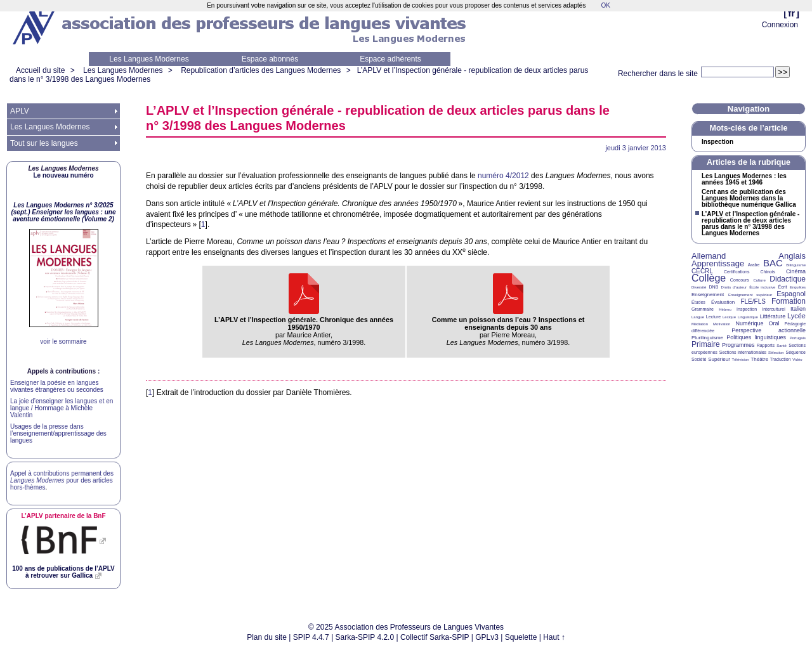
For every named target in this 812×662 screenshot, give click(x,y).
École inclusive (762, 287)
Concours (740, 280)
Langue (698, 317)
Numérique (749, 323)
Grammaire (703, 309)
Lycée (796, 316)
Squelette (521, 637)
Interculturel (774, 309)
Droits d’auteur (734, 287)
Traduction (781, 359)
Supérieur (719, 359)
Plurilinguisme (707, 338)
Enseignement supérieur (750, 295)
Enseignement (708, 295)
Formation (789, 301)
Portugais (798, 338)
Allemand (709, 256)
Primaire (706, 344)
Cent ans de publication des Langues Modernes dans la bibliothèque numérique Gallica (749, 198)
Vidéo (797, 360)
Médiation (700, 324)
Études (698, 302)
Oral (774, 323)
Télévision (741, 360)
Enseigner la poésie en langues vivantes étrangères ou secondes (57, 386)
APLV (20, 111)
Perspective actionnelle (769, 330)
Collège (709, 278)
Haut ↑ (554, 637)
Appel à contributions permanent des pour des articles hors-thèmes (62, 480)
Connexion (780, 25)
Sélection (776, 353)
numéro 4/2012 (503, 176)
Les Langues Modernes (149, 59)
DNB (714, 287)
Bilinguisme (796, 265)
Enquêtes (798, 287)
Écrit (782, 287)
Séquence (796, 352)
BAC (773, 263)
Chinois (768, 272)
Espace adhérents (390, 59)
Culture (759, 280)
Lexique (729, 317)
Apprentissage (718, 263)
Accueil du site (40, 70)
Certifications (737, 272)
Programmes (738, 345)
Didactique (788, 279)
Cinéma (796, 271)
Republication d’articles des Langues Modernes (261, 70)
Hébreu (725, 309)
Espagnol (791, 294)
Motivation (722, 324)
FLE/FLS (753, 302)
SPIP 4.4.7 (311, 637)
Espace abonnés (270, 59)
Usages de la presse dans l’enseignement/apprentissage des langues (58, 433)
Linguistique (748, 317)
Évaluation (723, 302)
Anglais (792, 256)
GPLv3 (487, 637)
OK (605, 5)
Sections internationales (743, 352)
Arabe (754, 265)
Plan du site (267, 637)
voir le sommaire (63, 341)
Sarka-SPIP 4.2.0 (365, 637)
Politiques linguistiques (756, 337)
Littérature (773, 316)
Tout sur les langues (44, 143)
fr (791, 13)
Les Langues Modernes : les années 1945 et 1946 (744, 179)
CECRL (702, 271)
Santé (782, 346)
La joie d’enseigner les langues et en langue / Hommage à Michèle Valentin (62, 408)
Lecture (713, 317)
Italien (798, 309)
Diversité (699, 287)
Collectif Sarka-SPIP (435, 637)
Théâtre (759, 359)
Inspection (717, 142)
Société (699, 359)
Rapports (766, 345)
